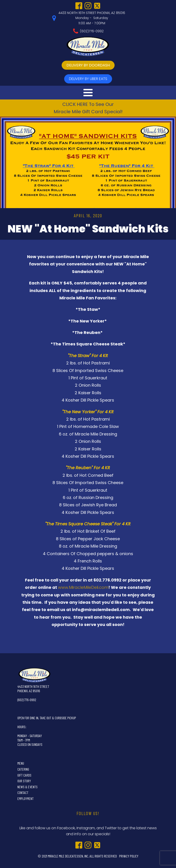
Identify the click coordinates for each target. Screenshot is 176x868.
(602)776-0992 (92, 31)
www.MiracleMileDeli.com (83, 587)
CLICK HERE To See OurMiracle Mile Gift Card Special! (88, 108)
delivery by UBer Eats (88, 79)
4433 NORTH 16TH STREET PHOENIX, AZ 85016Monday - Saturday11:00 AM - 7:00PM (92, 18)
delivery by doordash (88, 65)
